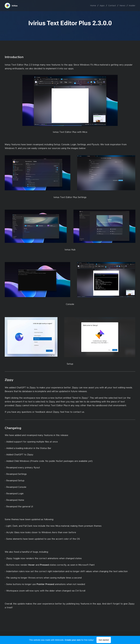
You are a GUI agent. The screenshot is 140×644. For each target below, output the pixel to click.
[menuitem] (94, 6)
